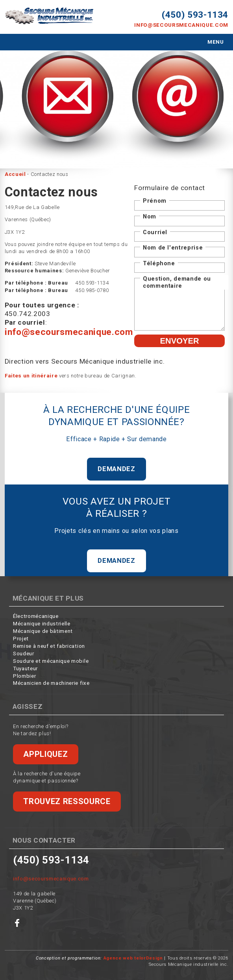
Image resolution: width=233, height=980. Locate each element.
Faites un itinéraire (31, 374)
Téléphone (159, 262)
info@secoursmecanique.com (184, 25)
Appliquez (45, 752)
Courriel (155, 231)
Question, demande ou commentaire (177, 281)
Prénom (155, 200)
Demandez (116, 467)
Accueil (15, 173)
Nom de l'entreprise (173, 246)
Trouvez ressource (66, 799)
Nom (150, 215)
